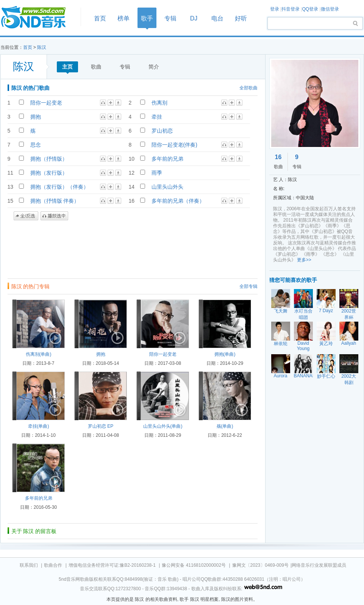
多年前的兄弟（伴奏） (178, 201)
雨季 (157, 173)
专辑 (170, 18)
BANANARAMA (310, 376)
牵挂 (157, 117)
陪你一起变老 (46, 103)
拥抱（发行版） (49, 173)
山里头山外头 (167, 187)
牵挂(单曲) (39, 426)
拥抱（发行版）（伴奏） (59, 187)
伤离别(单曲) (39, 354)
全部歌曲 (248, 88)
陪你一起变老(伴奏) (174, 145)
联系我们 (29, 565)
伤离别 (159, 103)
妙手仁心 (326, 376)
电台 (217, 18)
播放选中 (54, 216)
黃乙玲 (326, 344)
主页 (67, 67)
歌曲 (96, 67)
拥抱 (36, 117)
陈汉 (42, 47)
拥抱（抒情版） (49, 159)
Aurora (280, 376)
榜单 (123, 18)
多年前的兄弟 (167, 159)
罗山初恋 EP (101, 426)
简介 (154, 67)
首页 (38, 18)
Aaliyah (349, 343)
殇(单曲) (225, 426)
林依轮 (281, 344)
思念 (36, 145)
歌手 (147, 18)
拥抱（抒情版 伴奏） (55, 201)
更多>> (304, 260)
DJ (194, 18)
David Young (303, 346)
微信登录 (330, 9)
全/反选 (26, 216)
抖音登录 (291, 9)
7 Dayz (326, 311)
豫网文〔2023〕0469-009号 (260, 565)
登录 (275, 9)
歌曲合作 (53, 565)
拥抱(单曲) (225, 354)
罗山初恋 (162, 131)
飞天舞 (281, 311)
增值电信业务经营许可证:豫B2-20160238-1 (112, 565)
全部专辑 (248, 286)
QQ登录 (310, 9)
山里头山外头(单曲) (163, 426)
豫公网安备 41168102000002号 (194, 565)
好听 (241, 18)
